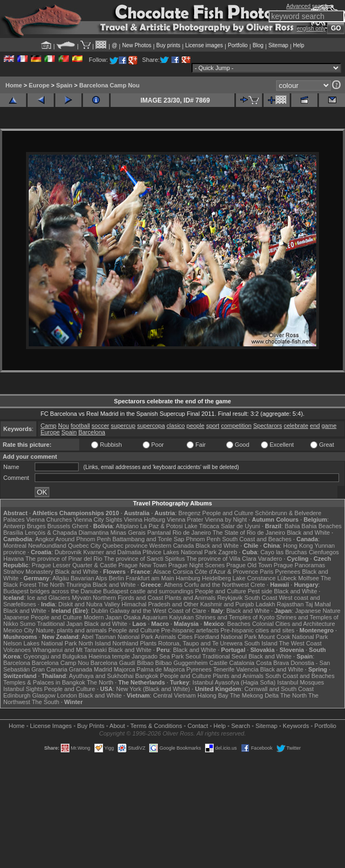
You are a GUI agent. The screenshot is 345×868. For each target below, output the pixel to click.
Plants (148, 643)
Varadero (270, 559)
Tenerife (224, 669)
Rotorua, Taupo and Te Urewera (201, 643)
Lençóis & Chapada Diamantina (67, 533)
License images (204, 45)
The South (45, 702)
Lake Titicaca (202, 526)
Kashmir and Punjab (227, 604)
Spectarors (268, 426)
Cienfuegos (324, 552)
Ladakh (265, 604)
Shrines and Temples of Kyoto (235, 617)
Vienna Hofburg (144, 519)
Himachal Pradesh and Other (160, 604)
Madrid (103, 669)
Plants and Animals (190, 598)
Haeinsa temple (109, 656)
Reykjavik (230, 598)
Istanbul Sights (23, 689)
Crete (258, 585)
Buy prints (168, 45)
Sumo (28, 624)
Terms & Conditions (156, 726)
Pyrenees (287, 572)
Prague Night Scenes (196, 565)
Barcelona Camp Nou (109, 85)
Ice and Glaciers (49, 598)
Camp (49, 426)
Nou (63, 426)
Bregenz (190, 513)
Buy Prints (91, 726)
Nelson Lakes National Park (40, 643)
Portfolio (238, 45)
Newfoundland (47, 546)
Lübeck (287, 578)
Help (299, 45)
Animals (165, 637)
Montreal (15, 546)
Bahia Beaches (322, 526)
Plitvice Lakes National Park (180, 552)
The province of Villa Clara (222, 559)
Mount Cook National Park (293, 637)
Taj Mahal (318, 604)
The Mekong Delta (254, 695)
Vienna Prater (185, 519)
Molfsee (309, 578)
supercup (123, 426)
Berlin (116, 578)
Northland (125, 643)
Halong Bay (213, 695)
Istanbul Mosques (301, 682)
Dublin (100, 611)
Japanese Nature (318, 611)
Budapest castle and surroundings (148, 591)
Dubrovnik (68, 552)
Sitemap (279, 45)
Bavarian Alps (89, 578)
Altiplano (127, 526)
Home (14, 85)
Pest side (260, 591)
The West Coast (300, 643)
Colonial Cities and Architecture (294, 624)
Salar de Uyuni (240, 526)
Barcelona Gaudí (113, 663)
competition (236, 426)
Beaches (239, 624)
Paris (267, 572)
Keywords (296, 726)
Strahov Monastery (28, 572)
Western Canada (171, 546)
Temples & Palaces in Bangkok (44, 682)
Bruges (36, 526)
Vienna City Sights (98, 519)
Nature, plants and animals (71, 630)
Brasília (13, 533)
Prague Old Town (249, 565)
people (196, 426)
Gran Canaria (49, 669)
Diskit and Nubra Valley (90, 604)
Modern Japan (103, 617)
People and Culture (228, 513)
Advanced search (307, 6)
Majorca (124, 669)
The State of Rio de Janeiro (249, 533)
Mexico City (19, 630)
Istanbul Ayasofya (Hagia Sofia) (234, 682)
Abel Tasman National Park (117, 637)
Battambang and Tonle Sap (148, 539)
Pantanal (159, 533)
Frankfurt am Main (150, 578)
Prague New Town (142, 565)
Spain (65, 85)
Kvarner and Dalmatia (112, 552)
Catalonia (241, 663)
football (80, 426)
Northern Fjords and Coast (128, 598)
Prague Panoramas (300, 565)
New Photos (137, 45)
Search (241, 726)
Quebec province (125, 546)
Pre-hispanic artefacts (190, 630)
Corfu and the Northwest (217, 585)
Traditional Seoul (225, 656)
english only (311, 28)
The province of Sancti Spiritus (145, 559)
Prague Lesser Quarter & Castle (75, 565)
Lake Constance (254, 578)
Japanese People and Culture (43, 617)
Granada (81, 669)
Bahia (292, 526)
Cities (185, 637)
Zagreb (228, 552)
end (315, 426)
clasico (176, 426)
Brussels (59, 526)
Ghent (80, 526)
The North (51, 585)
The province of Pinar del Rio (64, 559)
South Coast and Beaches (257, 539)
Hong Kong (298, 546)
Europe (39, 85)
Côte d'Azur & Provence (226, 572)
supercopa (151, 426)
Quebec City (84, 546)
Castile (219, 663)
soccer (100, 426)
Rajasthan (290, 604)
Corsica (183, 572)
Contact (198, 726)
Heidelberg (216, 578)
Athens (173, 585)
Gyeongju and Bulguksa (55, 656)
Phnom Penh (203, 539)
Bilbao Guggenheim (181, 663)
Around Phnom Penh (83, 539)
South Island (261, 643)
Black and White (308, 533)
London (67, 695)
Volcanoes (17, 650)
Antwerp (14, 526)
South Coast (261, 598)
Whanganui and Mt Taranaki (70, 650)
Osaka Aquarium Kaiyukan (158, 617)
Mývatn (82, 598)
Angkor (45, 539)
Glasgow (44, 695)
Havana (14, 559)
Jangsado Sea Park (158, 656)
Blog (258, 45)
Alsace (162, 572)
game (329, 426)
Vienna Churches (49, 519)
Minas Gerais (128, 533)
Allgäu (61, 578)
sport (213, 426)
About (117, 726)
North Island (95, 643)
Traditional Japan (60, 624)
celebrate (296, 426)
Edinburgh (17, 695)
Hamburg (188, 578)
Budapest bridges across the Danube (52, 591)
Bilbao (145, 663)
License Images (51, 726)
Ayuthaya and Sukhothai (101, 676)
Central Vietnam (174, 695)
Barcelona (92, 432)
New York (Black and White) (153, 689)
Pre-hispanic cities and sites (258, 630)
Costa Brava (273, 663)
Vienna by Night (226, 519)
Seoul (193, 656)
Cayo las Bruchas (284, 552)
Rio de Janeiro (192, 533)
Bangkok (147, 676)
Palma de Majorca (161, 669)
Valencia (247, 669)
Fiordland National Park (225, 637)
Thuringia (79, 585)
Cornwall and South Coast (279, 689)
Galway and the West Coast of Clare (158, 611)
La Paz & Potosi (162, 526)
